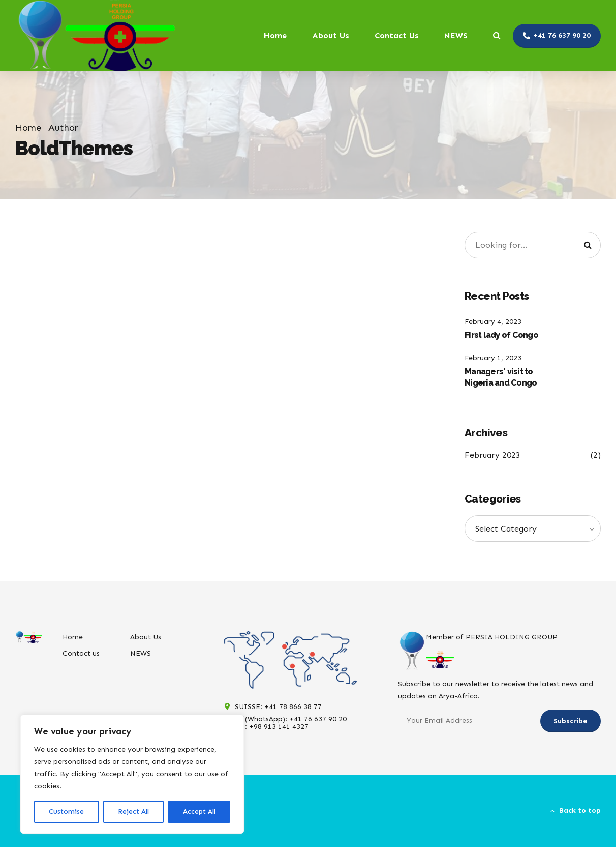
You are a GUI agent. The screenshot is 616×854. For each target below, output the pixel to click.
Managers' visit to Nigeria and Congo (501, 377)
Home (275, 35)
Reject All (133, 812)
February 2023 (492, 455)
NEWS (456, 35)
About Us (331, 35)
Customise (66, 812)
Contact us (81, 653)
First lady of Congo (501, 335)
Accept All (199, 812)
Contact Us (397, 35)
